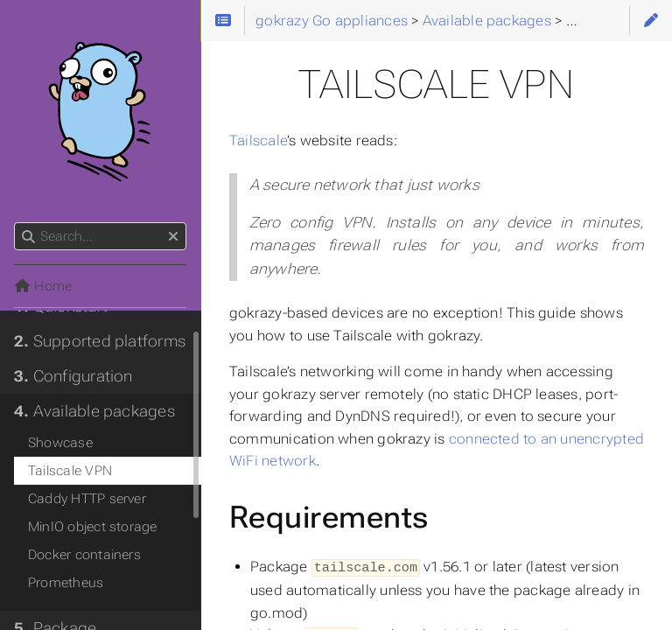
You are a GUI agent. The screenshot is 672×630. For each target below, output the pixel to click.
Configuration (73, 376)
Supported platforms (100, 341)
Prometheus (66, 583)
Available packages (94, 411)
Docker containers (84, 555)
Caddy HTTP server (87, 499)
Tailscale (258, 140)
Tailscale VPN (70, 471)
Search (15, 223)
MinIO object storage (93, 527)
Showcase (60, 443)
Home (43, 286)
